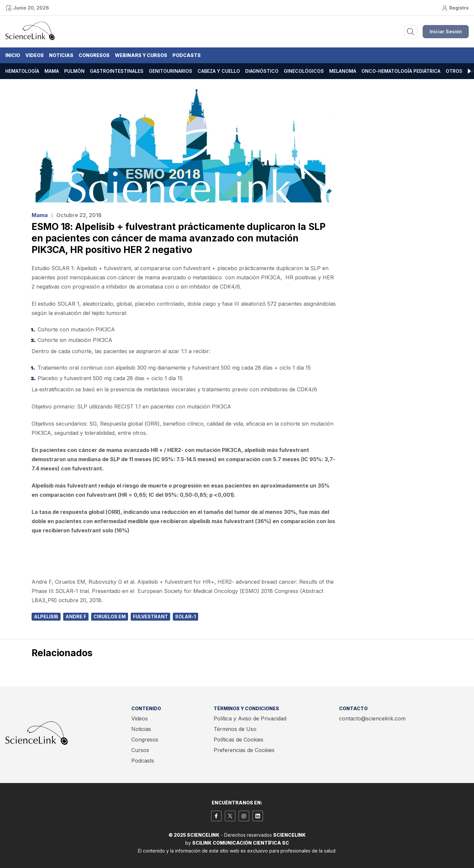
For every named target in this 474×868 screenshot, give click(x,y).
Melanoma (343, 71)
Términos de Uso (235, 729)
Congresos (94, 55)
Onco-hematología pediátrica (401, 71)
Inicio (13, 55)
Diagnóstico (262, 71)
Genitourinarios (171, 71)
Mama (52, 71)
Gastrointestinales (117, 71)
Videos (35, 55)
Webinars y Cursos (141, 55)
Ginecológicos (304, 71)
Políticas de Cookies (238, 740)
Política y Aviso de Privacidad (250, 718)
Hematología (22, 71)
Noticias (61, 55)
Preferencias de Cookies (244, 750)
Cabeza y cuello (219, 71)
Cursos (140, 750)
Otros (454, 71)
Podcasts (187, 55)
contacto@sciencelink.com (372, 718)
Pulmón (74, 71)
